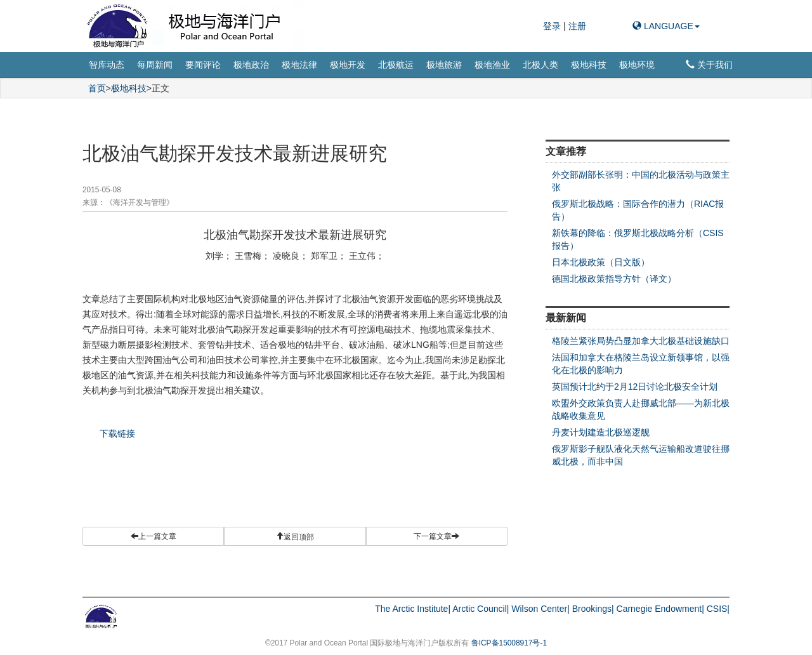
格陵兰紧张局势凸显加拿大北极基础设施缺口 (641, 341)
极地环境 (637, 65)
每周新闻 (155, 65)
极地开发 (348, 65)
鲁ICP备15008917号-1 (509, 643)
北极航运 (396, 65)
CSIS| (718, 609)
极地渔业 (492, 65)
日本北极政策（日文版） (601, 262)
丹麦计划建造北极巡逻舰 (601, 432)
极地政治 (251, 65)
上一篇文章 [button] (154, 536)
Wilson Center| (540, 609)
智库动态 (107, 65)
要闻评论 (203, 65)
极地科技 (589, 65)
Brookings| (593, 609)
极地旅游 (444, 65)
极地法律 (299, 65)
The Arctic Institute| (413, 609)
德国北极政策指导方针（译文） (614, 279)
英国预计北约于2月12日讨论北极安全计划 (635, 387)
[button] (295, 536)
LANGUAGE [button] (666, 26)
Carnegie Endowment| (660, 609)
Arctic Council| (481, 609)
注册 (577, 26)
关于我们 (709, 65)
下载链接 (117, 433)
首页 (97, 88)
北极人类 (540, 65)
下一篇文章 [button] (436, 536)
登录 (553, 26)
